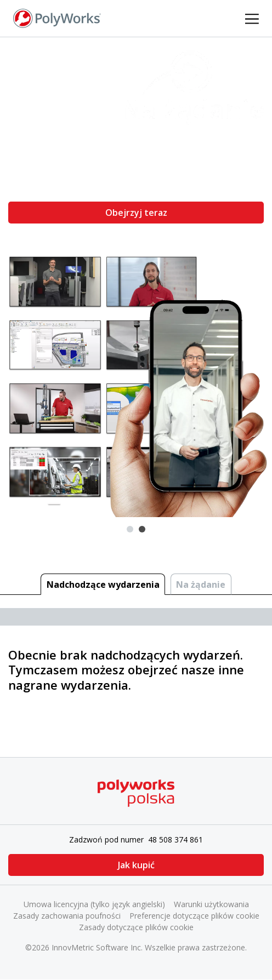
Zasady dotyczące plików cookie (136, 927)
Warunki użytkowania (211, 904)
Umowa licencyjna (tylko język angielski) (94, 904)
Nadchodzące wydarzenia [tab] (103, 584)
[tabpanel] (136, 277)
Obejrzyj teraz (136, 213)
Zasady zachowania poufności (67, 916)
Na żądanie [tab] (201, 584)
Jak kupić (136, 865)
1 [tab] (130, 529)
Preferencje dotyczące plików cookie (194, 916)
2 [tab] (142, 529)
